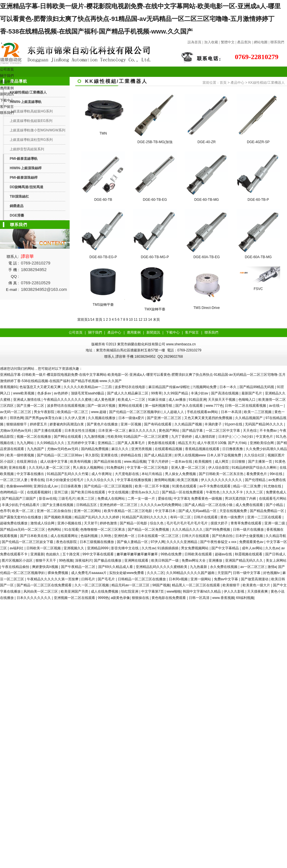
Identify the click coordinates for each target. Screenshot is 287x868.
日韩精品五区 (87, 505)
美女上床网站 (276, 560)
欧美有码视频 (81, 462)
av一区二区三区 (253, 567)
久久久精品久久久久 (188, 530)
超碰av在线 (224, 554)
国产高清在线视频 (225, 393)
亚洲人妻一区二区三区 (189, 468)
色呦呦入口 (247, 400)
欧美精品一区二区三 (73, 412)
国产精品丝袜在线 (108, 462)
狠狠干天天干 (46, 560)
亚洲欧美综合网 (262, 443)
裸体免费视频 (58, 573)
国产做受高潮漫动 (255, 579)
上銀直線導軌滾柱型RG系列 (31, 140)
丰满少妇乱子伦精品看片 (21, 505)
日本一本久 (228, 387)
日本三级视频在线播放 (97, 542)
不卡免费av (269, 431)
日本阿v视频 (179, 579)
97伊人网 (158, 542)
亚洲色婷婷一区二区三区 (119, 505)
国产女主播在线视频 (58, 505)
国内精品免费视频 (95, 449)
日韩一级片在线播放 (249, 530)
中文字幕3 (181, 499)
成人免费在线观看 (250, 505)
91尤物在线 (273, 486)
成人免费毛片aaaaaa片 (89, 573)
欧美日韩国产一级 (165, 560)
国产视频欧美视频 (58, 517)
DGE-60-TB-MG (207, 200)
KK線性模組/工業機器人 (267, 83)
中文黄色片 (265, 437)
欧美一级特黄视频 (21, 455)
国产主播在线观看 (48, 431)
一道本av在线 (182, 462)
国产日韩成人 (276, 554)
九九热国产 (36, 449)
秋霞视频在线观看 (249, 554)
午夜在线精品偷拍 (16, 567)
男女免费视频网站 (195, 548)
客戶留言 (7, 107)
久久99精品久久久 (51, 443)
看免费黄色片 (257, 474)
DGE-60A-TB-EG (207, 257)
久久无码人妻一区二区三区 (50, 468)
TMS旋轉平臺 (103, 305)
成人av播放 (178, 400)
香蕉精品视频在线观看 (203, 449)
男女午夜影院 (45, 412)
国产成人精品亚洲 (158, 455)
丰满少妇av (200, 393)
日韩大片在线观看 (196, 536)
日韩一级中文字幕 (247, 573)
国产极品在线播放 (108, 560)
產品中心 (7, 82)
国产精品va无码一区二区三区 (23, 530)
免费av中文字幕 (227, 579)
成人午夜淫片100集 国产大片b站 (222, 443)
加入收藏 (211, 42)
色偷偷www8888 (19, 486)
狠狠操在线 (141, 598)
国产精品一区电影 (134, 523)
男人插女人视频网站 (89, 468)
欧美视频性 (204, 462)
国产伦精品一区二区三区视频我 (108, 486)
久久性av (149, 548)
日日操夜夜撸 (71, 486)
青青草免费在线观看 (246, 523)
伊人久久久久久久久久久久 (222, 480)
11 (136, 320)
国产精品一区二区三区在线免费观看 (45, 585)
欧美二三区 (86, 499)
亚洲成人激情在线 (27, 400)
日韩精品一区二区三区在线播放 (142, 579)
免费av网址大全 (194, 560)
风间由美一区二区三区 (41, 591)
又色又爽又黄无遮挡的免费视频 (209, 418)
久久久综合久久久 (101, 480)
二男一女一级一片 (142, 499)
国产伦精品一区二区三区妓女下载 (28, 542)
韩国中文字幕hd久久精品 (202, 591)
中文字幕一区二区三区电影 (148, 468)
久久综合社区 (255, 455)
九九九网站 (26, 443)
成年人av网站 (253, 548)
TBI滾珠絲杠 (19, 196)
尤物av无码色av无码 (16, 431)
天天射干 (91, 523)
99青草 (156, 393)
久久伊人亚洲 (75, 418)
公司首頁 (7, 69)
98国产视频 (161, 585)
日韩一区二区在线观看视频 (246, 406)
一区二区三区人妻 (14, 480)
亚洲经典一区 (125, 536)
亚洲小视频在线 (70, 523)
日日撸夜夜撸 (233, 449)
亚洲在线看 (18, 468)
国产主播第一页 (261, 462)
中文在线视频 (119, 492)
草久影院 (92, 455)
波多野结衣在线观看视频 (66, 406)
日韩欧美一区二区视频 (44, 548)
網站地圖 (261, 42)
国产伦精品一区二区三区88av (60, 455)
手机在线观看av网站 (203, 412)
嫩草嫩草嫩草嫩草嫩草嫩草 (138, 554)
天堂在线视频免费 (234, 511)
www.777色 (214, 406)
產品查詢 (244, 42)
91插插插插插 (168, 548)
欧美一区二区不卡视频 (153, 486)
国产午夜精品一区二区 (79, 567)
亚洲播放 (216, 560)
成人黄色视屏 (105, 400)
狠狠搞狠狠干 (17, 424)
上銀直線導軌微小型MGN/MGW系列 (38, 130)
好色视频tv (272, 573)
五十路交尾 (71, 554)
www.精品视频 (135, 462)
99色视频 (66, 560)
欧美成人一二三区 (132, 400)
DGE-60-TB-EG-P (103, 257)
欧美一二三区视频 (258, 412)
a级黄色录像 (120, 598)
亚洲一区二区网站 (88, 511)
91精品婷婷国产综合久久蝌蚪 (254, 468)
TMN (103, 133)
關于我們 (7, 76)
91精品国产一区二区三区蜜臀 (147, 437)
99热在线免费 (172, 554)
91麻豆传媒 (157, 400)
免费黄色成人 (276, 492)
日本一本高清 (232, 412)
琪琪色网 (17, 418)
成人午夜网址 (102, 474)
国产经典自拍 (223, 536)
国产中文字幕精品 (226, 548)
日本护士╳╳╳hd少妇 (236, 437)
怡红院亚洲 (130, 591)
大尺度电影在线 (127, 474)
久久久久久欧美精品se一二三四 (88, 387)
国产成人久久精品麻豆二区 (128, 393)
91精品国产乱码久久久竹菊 (68, 474)
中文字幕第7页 (153, 591)
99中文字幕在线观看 (99, 554)
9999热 (103, 598)
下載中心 (7, 100)
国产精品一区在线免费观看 (183, 492)
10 (131, 320)
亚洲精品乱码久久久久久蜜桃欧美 (162, 567)
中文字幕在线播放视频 (134, 480)
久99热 (106, 536)
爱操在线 (165, 499)
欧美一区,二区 (23, 511)
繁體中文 (228, 42)
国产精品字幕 (193, 431)
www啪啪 (174, 591)
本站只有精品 (152, 474)
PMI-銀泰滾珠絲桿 (24, 178)
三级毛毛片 (67, 499)
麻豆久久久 (120, 449)
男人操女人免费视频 (181, 474)
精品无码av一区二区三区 (131, 585)
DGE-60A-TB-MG (258, 257)
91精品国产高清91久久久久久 (145, 517)
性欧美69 (114, 437)
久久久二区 (255, 492)
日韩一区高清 (199, 598)
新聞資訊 (7, 94)
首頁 (223, 83)
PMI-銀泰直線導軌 (24, 159)
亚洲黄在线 (110, 455)
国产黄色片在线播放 (103, 424)
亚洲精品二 (107, 443)
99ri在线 (277, 474)
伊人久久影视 (234, 591)
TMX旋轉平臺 (155, 309)
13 (145, 320)
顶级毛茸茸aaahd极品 (88, 393)
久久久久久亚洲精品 (182, 542)
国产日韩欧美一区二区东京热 (222, 474)
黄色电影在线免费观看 (169, 598)
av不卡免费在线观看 (215, 486)
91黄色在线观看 (185, 486)
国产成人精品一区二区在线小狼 (209, 505)
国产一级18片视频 (102, 406)
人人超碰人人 (174, 412)
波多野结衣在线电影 (130, 387)
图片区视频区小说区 (18, 560)
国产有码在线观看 (158, 424)
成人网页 (222, 462)
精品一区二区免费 (247, 486)
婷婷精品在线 (131, 455)
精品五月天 (187, 443)
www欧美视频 (24, 393)
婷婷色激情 (109, 523)
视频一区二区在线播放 (34, 437)
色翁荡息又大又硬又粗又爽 (41, 387)
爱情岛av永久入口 (146, 492)
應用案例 (7, 88)
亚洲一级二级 (275, 523)
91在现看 (71, 530)
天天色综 (250, 431)
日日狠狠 (239, 462)
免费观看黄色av (252, 542)
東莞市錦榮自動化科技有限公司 (141, 344)
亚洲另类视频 (142, 449)
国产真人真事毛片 (132, 443)
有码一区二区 (181, 517)
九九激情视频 (95, 437)
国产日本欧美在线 (34, 536)
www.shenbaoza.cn (181, 344)
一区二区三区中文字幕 (223, 431)
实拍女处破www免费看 (127, 573)
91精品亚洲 (197, 400)
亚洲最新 (37, 554)
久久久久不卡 (233, 492)
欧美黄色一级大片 (257, 585)
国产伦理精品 (256, 480)
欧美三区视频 (188, 480)
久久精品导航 (276, 536)
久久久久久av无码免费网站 (162, 505)
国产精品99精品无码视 (257, 387)
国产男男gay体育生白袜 (44, 418)
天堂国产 (224, 573)
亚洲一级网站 (201, 579)
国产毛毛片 (107, 579)
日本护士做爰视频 (250, 536)
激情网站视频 (165, 480)
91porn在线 (234, 424)
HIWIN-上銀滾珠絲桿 (26, 168)
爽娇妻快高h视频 (46, 567)
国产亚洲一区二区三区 (165, 418)
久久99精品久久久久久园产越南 (191, 573)
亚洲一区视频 (131, 424)
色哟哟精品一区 (12, 492)
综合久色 (157, 523)
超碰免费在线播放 (14, 523)
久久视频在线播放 (102, 418)
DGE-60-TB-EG (155, 200)
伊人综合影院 (219, 468)
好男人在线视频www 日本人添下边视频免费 (208, 455)
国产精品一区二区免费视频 (149, 530)
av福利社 (17, 548)
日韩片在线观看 (206, 517)
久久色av (272, 548)
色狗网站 (55, 530)
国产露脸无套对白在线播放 (21, 517)
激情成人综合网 (43, 523)
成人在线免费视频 (105, 591)
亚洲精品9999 (98, 548)
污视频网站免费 (205, 387)
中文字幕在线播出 (31, 474)
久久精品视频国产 (249, 418)
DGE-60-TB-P (258, 200)
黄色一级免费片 (233, 517)
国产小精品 (275, 505)
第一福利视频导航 (159, 406)
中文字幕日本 (166, 511)
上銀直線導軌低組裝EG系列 (31, 121)
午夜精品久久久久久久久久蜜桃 (68, 400)
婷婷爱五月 (39, 424)
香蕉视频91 (9, 387)
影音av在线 (48, 499)
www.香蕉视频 (223, 598)
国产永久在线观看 (189, 406)
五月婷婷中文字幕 (81, 443)
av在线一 (276, 406)
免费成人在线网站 (112, 499)
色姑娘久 (53, 554)
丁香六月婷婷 (159, 462)
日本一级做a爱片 (132, 418)
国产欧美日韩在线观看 (88, 492)
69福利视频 (245, 598)
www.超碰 (99, 412)
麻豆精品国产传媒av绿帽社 (170, 387)
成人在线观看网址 (65, 536)
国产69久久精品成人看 (116, 567)
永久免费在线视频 (224, 567)
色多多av (45, 393)
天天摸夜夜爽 (258, 591)
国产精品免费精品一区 (267, 511)
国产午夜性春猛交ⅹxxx (219, 542)
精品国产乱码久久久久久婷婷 (97, 517)
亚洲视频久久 (74, 548)
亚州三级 (61, 492)
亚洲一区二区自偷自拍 (54, 511)
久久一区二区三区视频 (92, 585)
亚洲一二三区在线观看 (265, 517)
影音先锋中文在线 (125, 548)
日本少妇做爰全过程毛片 (65, 480)
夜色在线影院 (67, 542)
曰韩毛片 (89, 579)
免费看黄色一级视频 (207, 499)
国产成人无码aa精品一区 (198, 511)
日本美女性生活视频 (80, 431)
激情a (272, 567)
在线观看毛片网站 (273, 499)
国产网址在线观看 (68, 437)
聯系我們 (277, 42)
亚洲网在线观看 (137, 560)
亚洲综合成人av (46, 486)
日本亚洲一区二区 (112, 431)
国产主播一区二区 (31, 406)
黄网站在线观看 (131, 406)
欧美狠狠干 (232, 585)
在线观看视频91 (40, 492)
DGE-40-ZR (207, 142)
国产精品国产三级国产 (19, 499)
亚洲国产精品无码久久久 (244, 560)
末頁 (156, 320)
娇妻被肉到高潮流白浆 (67, 424)
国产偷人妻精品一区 (133, 542)
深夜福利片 (84, 560)
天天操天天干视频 (222, 400)
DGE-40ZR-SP (258, 142)
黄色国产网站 (169, 431)
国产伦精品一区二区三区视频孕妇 (135, 412)
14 (150, 320)
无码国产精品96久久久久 (265, 424)
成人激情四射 (206, 437)
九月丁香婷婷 (182, 437)
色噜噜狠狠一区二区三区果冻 (103, 530)
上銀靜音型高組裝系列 (27, 149)
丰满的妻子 (214, 424)
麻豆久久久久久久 (143, 431)
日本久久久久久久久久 (34, 598)
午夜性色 (213, 492)
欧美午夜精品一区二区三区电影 (128, 511)
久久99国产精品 (176, 393)
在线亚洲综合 (27, 462)
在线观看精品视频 (169, 449)
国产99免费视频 (218, 530)
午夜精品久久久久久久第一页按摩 (53, 579)
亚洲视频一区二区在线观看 (75, 598)
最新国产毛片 (252, 393)
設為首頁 (194, 42)
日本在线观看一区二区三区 (159, 536)
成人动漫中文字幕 (54, 462)
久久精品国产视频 (189, 424)
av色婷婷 (61, 393)
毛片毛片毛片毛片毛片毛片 (187, 523)
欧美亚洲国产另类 (75, 591)
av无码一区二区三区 (16, 412)
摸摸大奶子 (220, 523)
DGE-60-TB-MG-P (155, 257)
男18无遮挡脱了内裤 (241, 499)
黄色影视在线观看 (162, 443)
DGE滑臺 (17, 215)
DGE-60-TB (103, 200)
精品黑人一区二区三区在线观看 (196, 585)
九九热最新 (199, 567)
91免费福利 (116, 468)
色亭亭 (5, 511)
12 (140, 320)
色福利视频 (90, 536)
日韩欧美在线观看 (199, 554)
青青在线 (37, 480)
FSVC (258, 289)
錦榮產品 (17, 206)
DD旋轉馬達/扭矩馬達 (26, 187)
